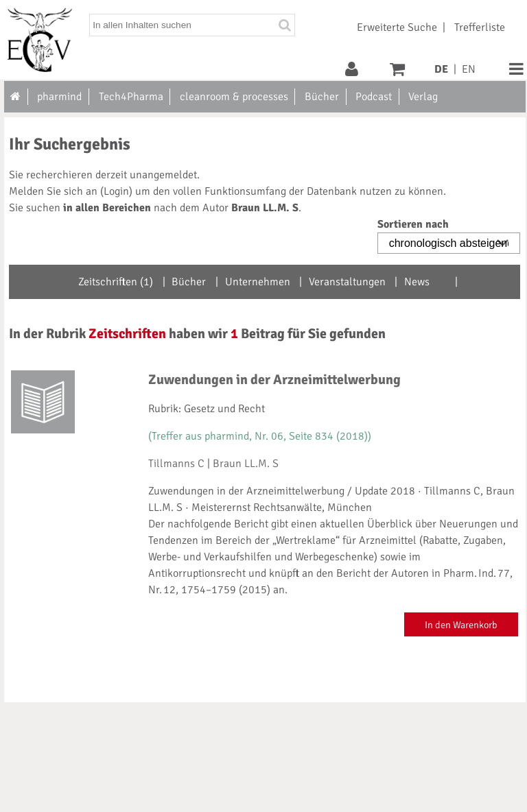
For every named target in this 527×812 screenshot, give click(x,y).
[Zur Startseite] (16, 97)
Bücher (189, 282)
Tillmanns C (176, 464)
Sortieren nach (413, 224)
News (417, 282)
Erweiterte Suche (397, 27)
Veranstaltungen (347, 282)
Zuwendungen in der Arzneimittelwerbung (274, 380)
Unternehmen (258, 282)
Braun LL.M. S (246, 464)
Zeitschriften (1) (116, 282)
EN (469, 69)
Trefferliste (480, 27)
